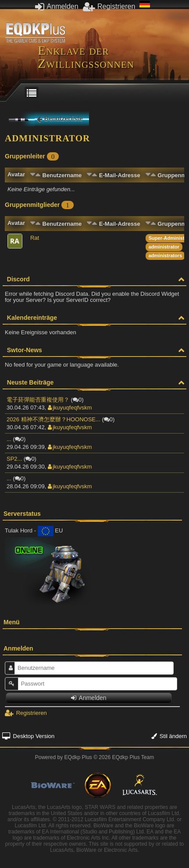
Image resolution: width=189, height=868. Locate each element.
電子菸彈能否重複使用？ (38, 400)
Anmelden (57, 6)
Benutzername (62, 175)
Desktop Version (28, 736)
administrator (164, 247)
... (9, 439)
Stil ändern (169, 736)
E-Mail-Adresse (120, 175)
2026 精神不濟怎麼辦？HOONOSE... (53, 419)
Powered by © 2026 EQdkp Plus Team (94, 757)
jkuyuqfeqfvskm (70, 408)
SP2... (14, 459)
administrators (165, 255)
